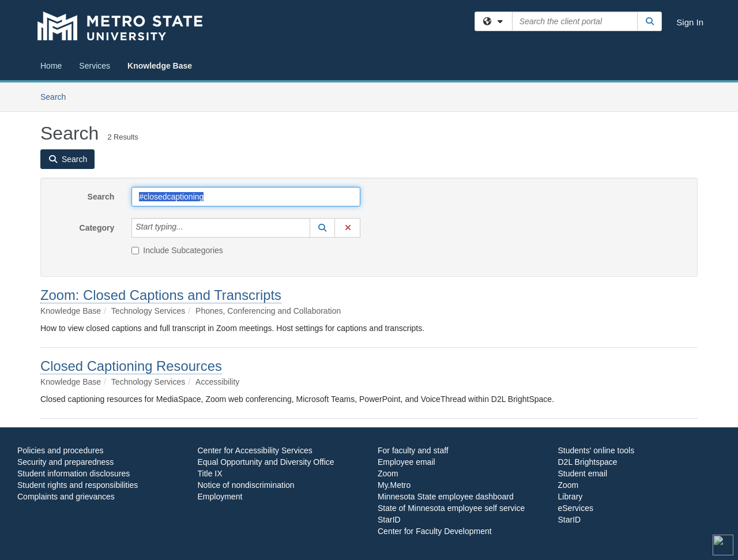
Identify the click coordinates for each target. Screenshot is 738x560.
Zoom (388, 473)
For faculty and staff (413, 450)
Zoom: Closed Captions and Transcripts (161, 295)
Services (95, 66)
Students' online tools (596, 450)
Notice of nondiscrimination (246, 485)
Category (97, 228)
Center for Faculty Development (435, 531)
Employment (220, 497)
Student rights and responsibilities (78, 485)
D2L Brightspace (588, 462)
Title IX (210, 473)
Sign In (690, 22)
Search (57, 96)
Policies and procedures (60, 450)
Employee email (406, 462)
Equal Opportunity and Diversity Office (266, 462)
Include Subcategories (177, 250)
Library (571, 497)
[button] (322, 228)
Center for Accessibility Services (255, 450)
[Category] (190, 228)
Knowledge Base (160, 66)
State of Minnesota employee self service (451, 508)
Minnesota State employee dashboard (446, 497)
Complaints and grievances (66, 497)
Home (51, 66)
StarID (389, 520)
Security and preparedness (65, 462)
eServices (576, 508)
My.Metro (394, 485)
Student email (583, 473)
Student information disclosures (74, 473)
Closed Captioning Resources (131, 366)
